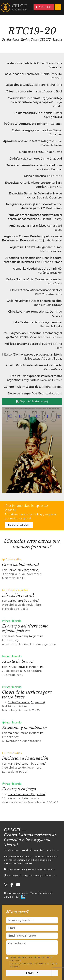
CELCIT (12, 830)
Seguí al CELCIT (19, 525)
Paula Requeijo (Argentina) (26, 667)
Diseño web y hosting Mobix (20, 893)
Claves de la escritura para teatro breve (27, 695)
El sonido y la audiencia (25, 728)
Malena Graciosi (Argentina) (26, 733)
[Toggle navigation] (58, 7)
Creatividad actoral (21, 565)
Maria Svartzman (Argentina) (27, 764)
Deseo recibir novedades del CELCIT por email (33, 962)
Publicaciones (11, 40)
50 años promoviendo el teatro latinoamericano (31, 850)
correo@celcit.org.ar (19, 875)
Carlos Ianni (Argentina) (23, 570)
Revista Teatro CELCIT (36, 40)
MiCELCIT (44, 7)
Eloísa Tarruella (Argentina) (26, 702)
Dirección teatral (18, 595)
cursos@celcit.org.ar (44, 875)
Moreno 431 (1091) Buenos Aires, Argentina (31, 869)
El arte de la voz (17, 661)
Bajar (32, 401)
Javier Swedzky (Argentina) (26, 636)
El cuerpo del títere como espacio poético (25, 629)
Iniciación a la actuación (25, 758)
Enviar (32, 973)
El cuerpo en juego (19, 789)
